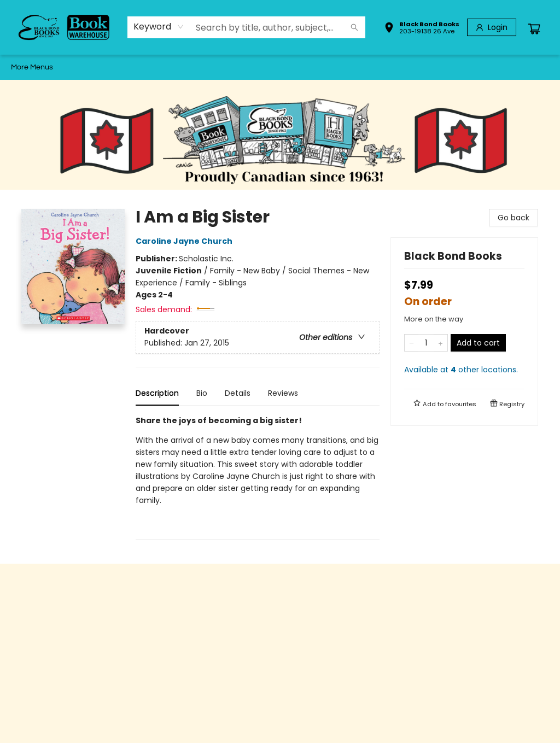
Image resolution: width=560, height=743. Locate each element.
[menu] (280, 67)
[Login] (492, 27)
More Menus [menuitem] (501, 67)
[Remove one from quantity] (412, 343)
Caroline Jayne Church (186, 241)
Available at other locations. (461, 370)
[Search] (354, 27)
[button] (422, 29)
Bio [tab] (202, 393)
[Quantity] (426, 343)
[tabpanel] (258, 477)
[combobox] (159, 27)
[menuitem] (21, 67)
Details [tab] (238, 393)
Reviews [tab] (283, 393)
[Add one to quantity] (441, 343)
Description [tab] (157, 393)
